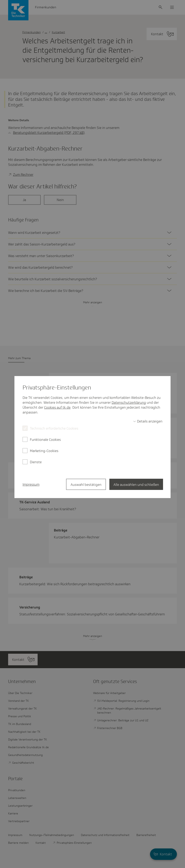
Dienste (36, 462)
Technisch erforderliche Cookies (54, 428)
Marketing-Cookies (44, 451)
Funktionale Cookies (45, 440)
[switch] (148, 421)
